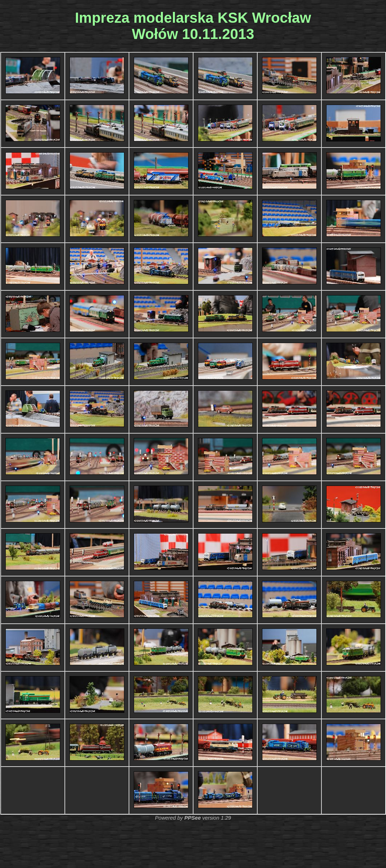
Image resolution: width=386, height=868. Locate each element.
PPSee (192, 818)
